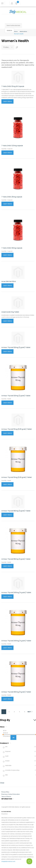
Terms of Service (6, 797)
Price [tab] (2, 727)
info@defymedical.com (8, 861)
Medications (23, 31)
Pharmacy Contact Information (11, 794)
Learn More (7, 101)
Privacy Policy (5, 792)
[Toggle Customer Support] (29, 861)
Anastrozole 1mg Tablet (10, 312)
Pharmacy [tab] (4, 743)
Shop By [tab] (5, 720)
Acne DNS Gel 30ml (9, 281)
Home (16, 31)
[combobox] (13, 26)
